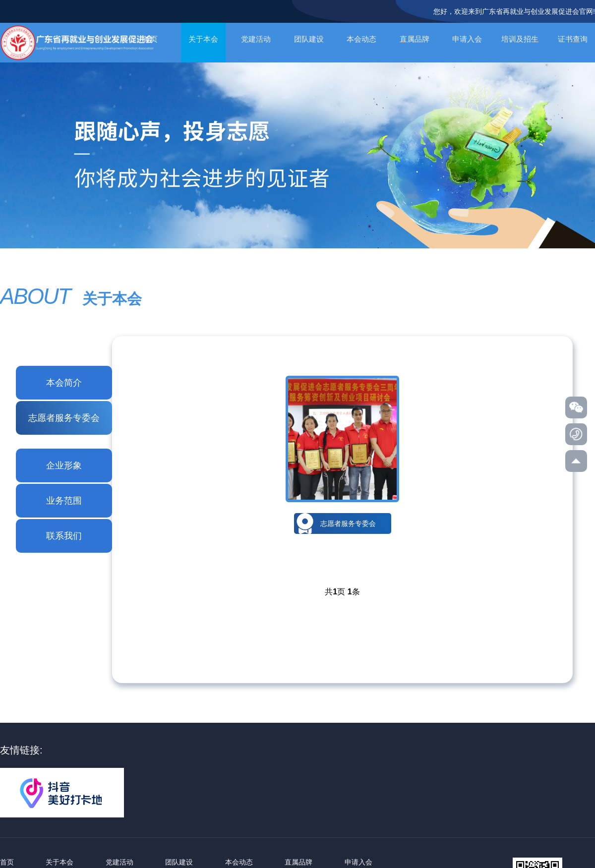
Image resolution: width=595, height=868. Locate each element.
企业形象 (64, 465)
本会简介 (64, 383)
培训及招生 (520, 39)
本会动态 (361, 39)
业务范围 (64, 501)
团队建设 (309, 39)
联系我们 (64, 536)
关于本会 (203, 39)
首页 (7, 862)
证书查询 (573, 39)
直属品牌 (415, 39)
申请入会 (467, 39)
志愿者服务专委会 (64, 418)
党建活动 (256, 39)
